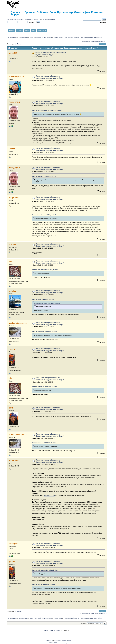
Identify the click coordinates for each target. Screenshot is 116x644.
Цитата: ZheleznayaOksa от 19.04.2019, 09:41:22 (47, 110)
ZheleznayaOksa (16, 76)
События (42, 12)
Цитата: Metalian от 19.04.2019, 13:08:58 (45, 331)
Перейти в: (84, 623)
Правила (30, 12)
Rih (10, 261)
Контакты (97, 12)
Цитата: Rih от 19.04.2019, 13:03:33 (43, 299)
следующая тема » (100, 41)
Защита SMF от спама (52, 630)
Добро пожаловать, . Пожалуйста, (21, 19)
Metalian (13, 291)
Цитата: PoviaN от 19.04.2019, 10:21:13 (44, 176)
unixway (12, 244)
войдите (37, 19)
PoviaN (12, 149)
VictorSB (13, 53)
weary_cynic (14, 102)
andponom (14, 197)
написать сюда (49, 495)
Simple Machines (67, 641)
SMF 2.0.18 (50, 641)
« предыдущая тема (87, 41)
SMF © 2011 (58, 641)
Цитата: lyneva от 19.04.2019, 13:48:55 (44, 443)
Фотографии (82, 12)
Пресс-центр (65, 12)
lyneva (12, 349)
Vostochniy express (18, 323)
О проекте (17, 12)
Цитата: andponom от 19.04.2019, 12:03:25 (45, 270)
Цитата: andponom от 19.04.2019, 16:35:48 (45, 570)
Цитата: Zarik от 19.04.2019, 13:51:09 (44, 585)
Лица (53, 12)
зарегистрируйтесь (49, 19)
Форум (15, 14)
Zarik (11, 408)
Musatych (13, 544)
